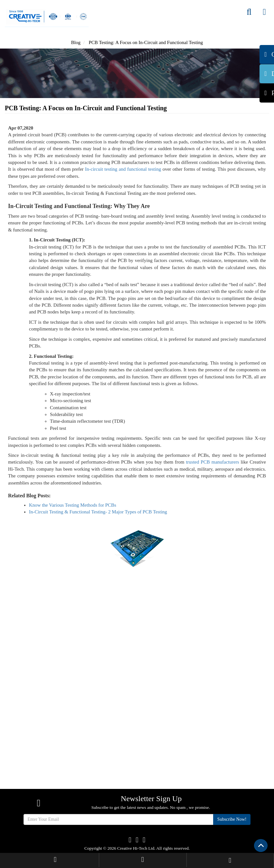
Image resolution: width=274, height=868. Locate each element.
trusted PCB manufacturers (212, 462)
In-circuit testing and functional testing (123, 169)
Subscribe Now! (232, 819)
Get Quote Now (137, 605)
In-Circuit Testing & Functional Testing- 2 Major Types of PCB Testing (98, 512)
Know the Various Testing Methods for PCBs (73, 505)
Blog (76, 42)
